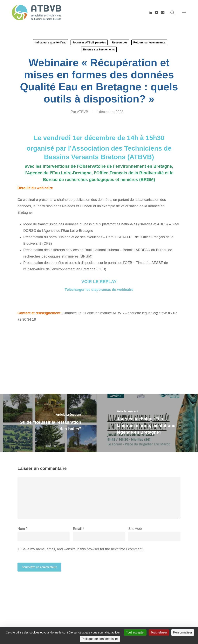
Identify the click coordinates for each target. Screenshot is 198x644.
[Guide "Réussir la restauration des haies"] (50, 423)
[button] (184, 12)
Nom (22, 529)
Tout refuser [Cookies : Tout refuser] (159, 632)
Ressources (120, 42)
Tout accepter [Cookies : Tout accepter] (135, 632)
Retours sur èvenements (149, 42)
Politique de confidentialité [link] (100, 639)
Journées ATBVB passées (89, 42)
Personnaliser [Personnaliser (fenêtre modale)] (183, 632)
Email (78, 529)
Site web (135, 529)
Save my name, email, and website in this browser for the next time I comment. (82, 549)
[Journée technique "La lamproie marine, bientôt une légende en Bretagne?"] (149, 423)
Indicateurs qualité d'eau (51, 42)
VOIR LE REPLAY (99, 282)
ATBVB (83, 112)
